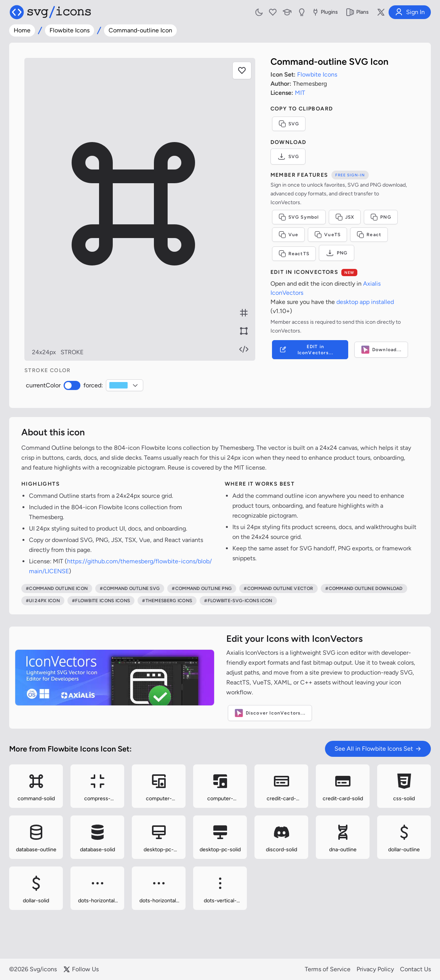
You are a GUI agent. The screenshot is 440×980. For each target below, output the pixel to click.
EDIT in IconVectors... (306, 350)
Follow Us (81, 969)
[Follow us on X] (381, 12)
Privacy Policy (375, 969)
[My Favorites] (273, 12)
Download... (381, 350)
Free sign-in (350, 175)
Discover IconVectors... (270, 713)
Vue (289, 235)
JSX (345, 217)
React (369, 235)
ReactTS (294, 254)
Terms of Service (328, 969)
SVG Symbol (299, 217)
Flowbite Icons (70, 30)
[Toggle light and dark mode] (259, 12)
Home (22, 30)
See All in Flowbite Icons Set (378, 749)
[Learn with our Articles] (287, 12)
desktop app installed (365, 302)
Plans (357, 12)
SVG (289, 124)
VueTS (327, 235)
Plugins (324, 12)
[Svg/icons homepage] (50, 12)
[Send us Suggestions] (302, 12)
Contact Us (415, 969)
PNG (381, 217)
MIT (300, 93)
